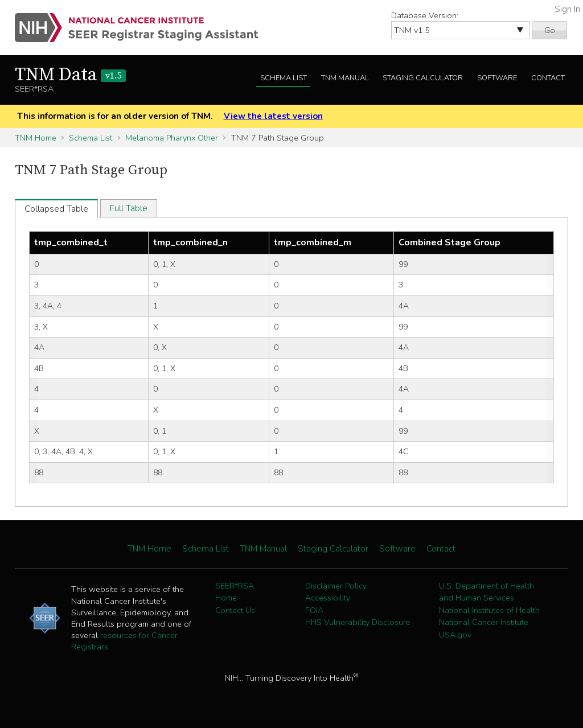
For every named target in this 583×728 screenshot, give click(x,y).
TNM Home (36, 138)
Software (497, 78)
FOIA (314, 610)
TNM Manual (345, 78)
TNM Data (70, 75)
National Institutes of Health (489, 610)
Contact (548, 78)
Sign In (567, 9)
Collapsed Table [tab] (56, 209)
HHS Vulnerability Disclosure (358, 622)
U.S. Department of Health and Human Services (486, 592)
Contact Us (235, 610)
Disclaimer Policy (336, 586)
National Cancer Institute (484, 622)
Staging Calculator (423, 78)
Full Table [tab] (129, 208)
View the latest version (273, 116)
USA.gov (455, 635)
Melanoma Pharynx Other (172, 138)
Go (550, 30)
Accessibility (328, 598)
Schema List (284, 78)
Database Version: (425, 15)
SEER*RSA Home (235, 592)
